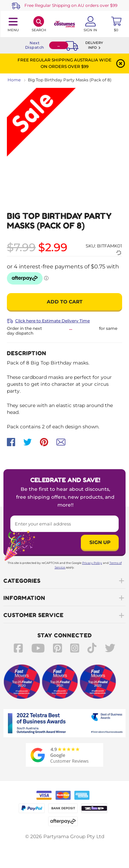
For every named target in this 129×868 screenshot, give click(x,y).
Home (14, 80)
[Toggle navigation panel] (13, 24)
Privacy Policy (92, 563)
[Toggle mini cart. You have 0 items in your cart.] (116, 24)
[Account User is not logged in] (90, 24)
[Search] (39, 24)
